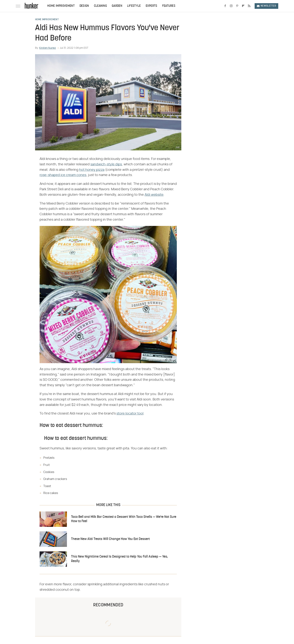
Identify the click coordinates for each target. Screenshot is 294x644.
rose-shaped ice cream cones (63, 175)
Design (84, 6)
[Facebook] (225, 6)
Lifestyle (134, 6)
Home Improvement (61, 6)
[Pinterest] (237, 6)
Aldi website (154, 195)
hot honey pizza (92, 170)
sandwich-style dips (106, 164)
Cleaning (100, 6)
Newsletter (266, 6)
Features (169, 6)
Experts (151, 6)
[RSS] (249, 6)
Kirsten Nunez (48, 48)
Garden (117, 6)
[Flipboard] (243, 6)
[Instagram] (231, 6)
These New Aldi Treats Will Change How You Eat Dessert (110, 539)
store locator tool (130, 414)
